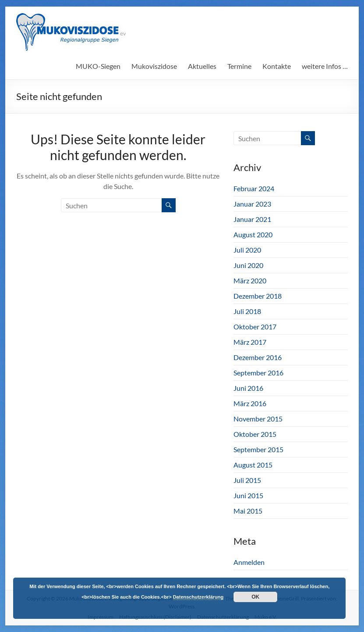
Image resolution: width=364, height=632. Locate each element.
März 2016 (250, 403)
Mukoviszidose (154, 66)
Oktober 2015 (255, 434)
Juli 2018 (247, 311)
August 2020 (253, 234)
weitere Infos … (325, 66)
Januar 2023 (252, 204)
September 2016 (258, 373)
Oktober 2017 (255, 327)
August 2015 (253, 465)
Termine (239, 66)
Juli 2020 (247, 250)
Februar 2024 (254, 188)
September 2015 (258, 449)
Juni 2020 (248, 265)
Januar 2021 (252, 219)
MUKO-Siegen (98, 66)
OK (255, 597)
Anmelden (249, 562)
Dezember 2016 (258, 357)
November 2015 (258, 419)
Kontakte (277, 66)
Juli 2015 (247, 480)
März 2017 (250, 342)
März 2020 (250, 280)
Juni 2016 (248, 388)
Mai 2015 (248, 511)
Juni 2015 (248, 495)
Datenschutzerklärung (198, 597)
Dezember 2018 (258, 296)
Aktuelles (202, 66)
